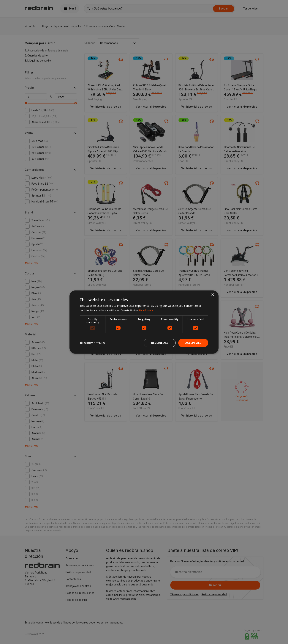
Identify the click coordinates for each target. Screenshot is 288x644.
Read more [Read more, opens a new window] (146, 310)
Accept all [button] (193, 343)
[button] (92, 343)
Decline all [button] (160, 343)
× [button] (212, 295)
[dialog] (144, 322)
